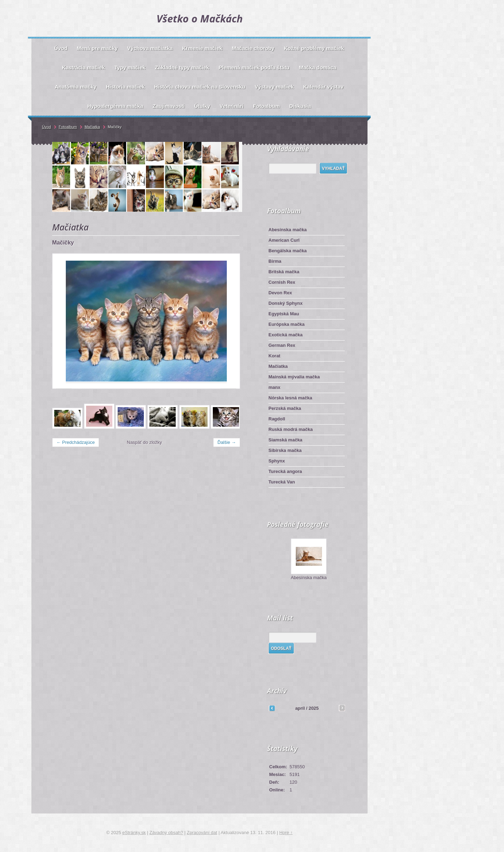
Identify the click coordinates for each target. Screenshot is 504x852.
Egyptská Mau (284, 314)
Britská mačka (284, 272)
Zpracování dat (202, 833)
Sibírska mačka (285, 450)
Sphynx (277, 461)
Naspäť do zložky (145, 442)
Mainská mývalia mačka (294, 377)
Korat (274, 356)
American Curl (284, 240)
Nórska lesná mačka (290, 398)
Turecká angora (285, 471)
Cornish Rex (282, 282)
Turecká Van (282, 482)
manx (274, 387)
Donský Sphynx (286, 303)
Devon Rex (280, 293)
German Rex (282, 345)
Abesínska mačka (288, 230)
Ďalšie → (227, 442)
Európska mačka (286, 324)
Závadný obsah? (166, 833)
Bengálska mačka (288, 251)
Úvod (47, 127)
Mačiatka (278, 366)
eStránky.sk (134, 833)
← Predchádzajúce (76, 442)
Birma (275, 261)
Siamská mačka (285, 440)
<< (272, 708)
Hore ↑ (286, 833)
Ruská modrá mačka (290, 429)
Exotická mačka (286, 335)
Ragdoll (277, 419)
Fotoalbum (68, 127)
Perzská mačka (285, 408)
